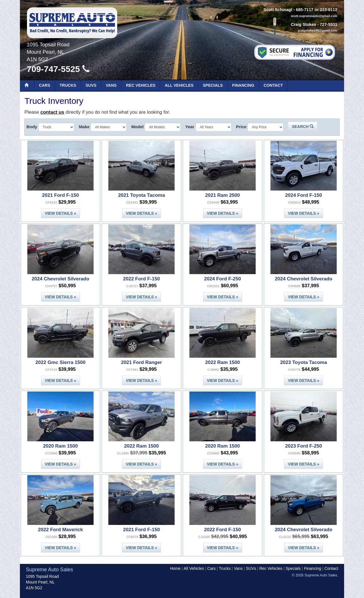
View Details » (60, 213)
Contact (273, 85)
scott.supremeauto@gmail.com (314, 16)
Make (84, 127)
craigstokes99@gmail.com (318, 30)
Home (175, 568)
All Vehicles (179, 85)
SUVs (91, 85)
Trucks (68, 85)
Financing (243, 85)
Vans (111, 85)
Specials (213, 85)
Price (241, 127)
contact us (52, 112)
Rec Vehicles (141, 85)
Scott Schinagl (278, 10)
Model (137, 127)
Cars (45, 85)
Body (32, 127)
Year (190, 127)
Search (303, 127)
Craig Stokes (304, 24)
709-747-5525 (58, 69)
